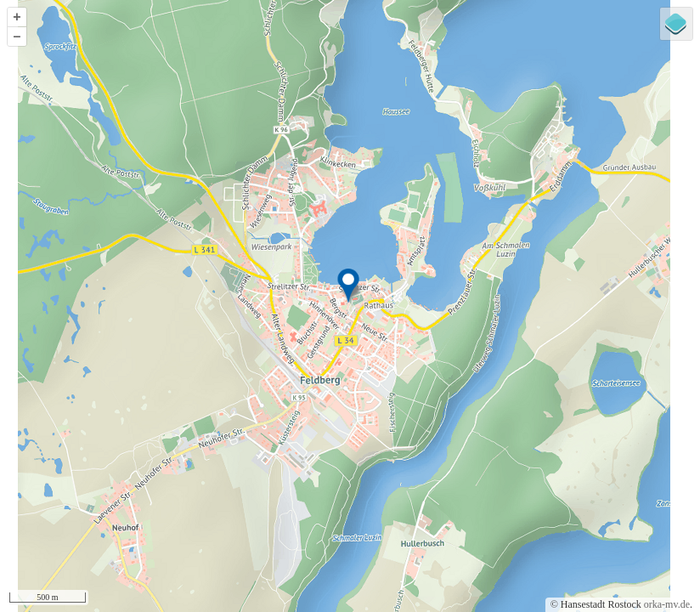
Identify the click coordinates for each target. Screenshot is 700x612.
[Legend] (676, 24)
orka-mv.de (667, 604)
